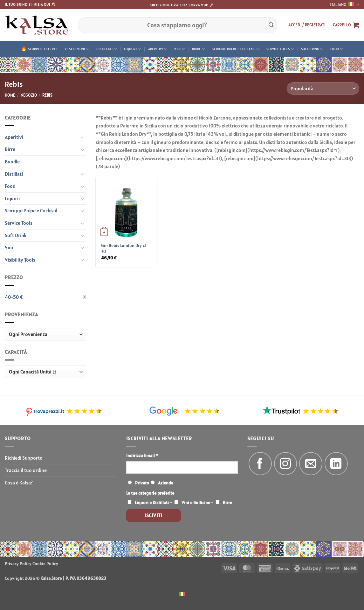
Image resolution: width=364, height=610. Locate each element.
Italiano (344, 5)
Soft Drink (312, 49)
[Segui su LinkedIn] (336, 464)
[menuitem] (182, 594)
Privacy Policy (18, 564)
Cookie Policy (45, 564)
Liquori (132, 49)
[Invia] (271, 25)
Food (337, 49)
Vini (179, 49)
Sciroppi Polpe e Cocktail (236, 49)
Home (10, 95)
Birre (199, 49)
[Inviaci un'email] (311, 464)
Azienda (166, 483)
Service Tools (280, 49)
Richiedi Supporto (24, 458)
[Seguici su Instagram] (286, 464)
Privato (142, 483)
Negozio (29, 95)
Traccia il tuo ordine (26, 470)
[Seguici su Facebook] (260, 464)
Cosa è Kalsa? (19, 483)
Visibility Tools (20, 260)
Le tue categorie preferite (150, 493)
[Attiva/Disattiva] (82, 137)
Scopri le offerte (43, 49)
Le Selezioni (77, 49)
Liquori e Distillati (152, 503)
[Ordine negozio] (323, 89)
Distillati (107, 49)
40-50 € (14, 297)
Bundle (12, 161)
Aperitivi (158, 49)
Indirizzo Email (142, 456)
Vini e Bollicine (196, 503)
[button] (307, 25)
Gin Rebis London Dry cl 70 (124, 248)
